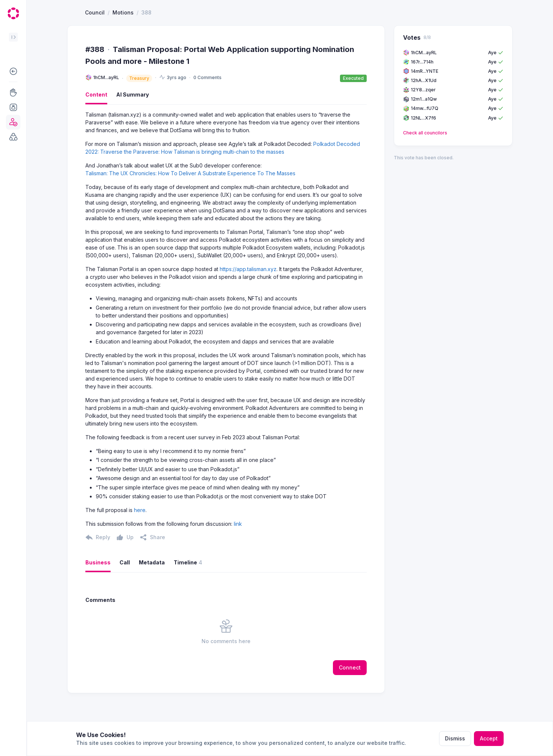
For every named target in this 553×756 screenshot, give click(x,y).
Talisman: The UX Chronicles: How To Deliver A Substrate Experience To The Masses (190, 200)
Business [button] (98, 589)
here (140, 537)
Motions (123, 40)
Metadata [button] (152, 589)
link (238, 551)
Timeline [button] (188, 590)
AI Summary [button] (132, 122)
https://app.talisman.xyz (248, 296)
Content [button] (96, 122)
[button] (13, 71)
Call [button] (125, 589)
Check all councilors (425, 160)
